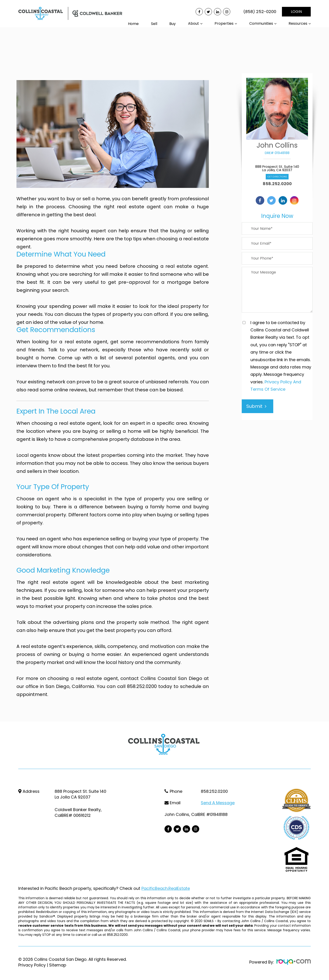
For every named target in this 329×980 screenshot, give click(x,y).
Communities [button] (261, 23)
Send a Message (218, 803)
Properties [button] (224, 23)
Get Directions (277, 177)
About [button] (194, 23)
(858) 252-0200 (260, 12)
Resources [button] (298, 23)
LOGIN (296, 12)
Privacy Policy (32, 965)
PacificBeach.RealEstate (166, 888)
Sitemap (58, 965)
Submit (256, 406)
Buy (172, 24)
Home (133, 24)
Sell (154, 24)
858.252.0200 (277, 184)
